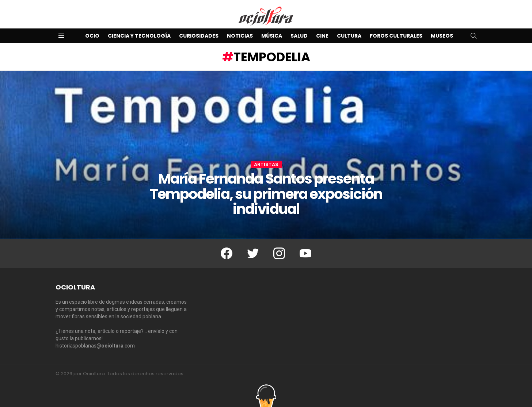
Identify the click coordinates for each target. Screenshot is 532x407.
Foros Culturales (396, 36)
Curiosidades (199, 36)
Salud (299, 36)
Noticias (240, 36)
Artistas (266, 165)
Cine (322, 36)
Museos (442, 36)
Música (272, 36)
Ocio (92, 36)
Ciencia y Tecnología (139, 36)
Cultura (349, 36)
